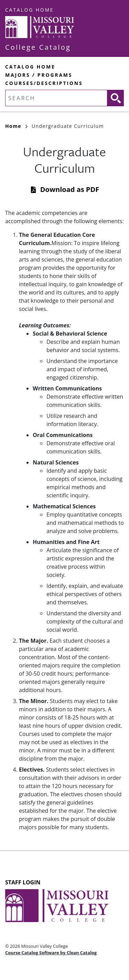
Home (16, 126)
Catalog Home (29, 10)
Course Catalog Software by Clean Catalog (51, 953)
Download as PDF (70, 189)
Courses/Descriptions (44, 83)
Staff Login (23, 882)
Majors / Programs (39, 75)
